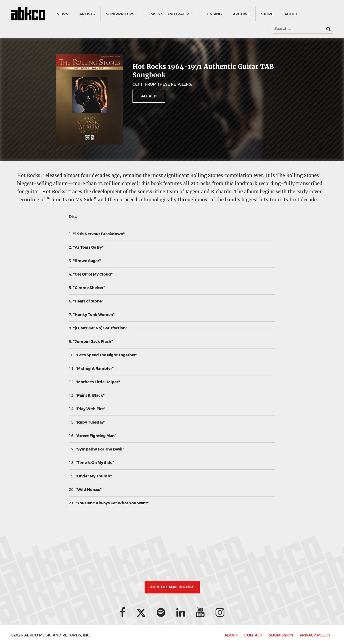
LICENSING (211, 14)
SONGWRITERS (120, 14)
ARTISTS (87, 14)
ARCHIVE (241, 14)
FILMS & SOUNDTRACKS (168, 14)
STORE (267, 14)
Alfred (149, 96)
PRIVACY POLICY (315, 635)
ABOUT (291, 14)
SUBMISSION (281, 635)
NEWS (62, 14)
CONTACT (253, 635)
